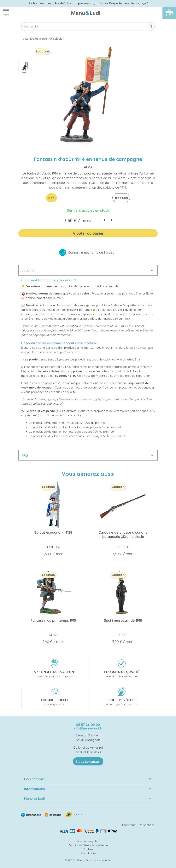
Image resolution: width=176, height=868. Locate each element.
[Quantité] (104, 220)
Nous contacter (88, 761)
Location (29, 270)
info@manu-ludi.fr (88, 728)
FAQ (25, 455)
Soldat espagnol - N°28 (53, 532)
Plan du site (88, 853)
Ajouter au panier (88, 233)
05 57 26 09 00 (88, 725)
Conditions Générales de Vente (88, 845)
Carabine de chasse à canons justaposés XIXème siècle (123, 535)
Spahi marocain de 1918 (123, 620)
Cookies (88, 849)
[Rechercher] (88, 27)
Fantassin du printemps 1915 (53, 620)
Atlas (88, 167)
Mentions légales (88, 841)
